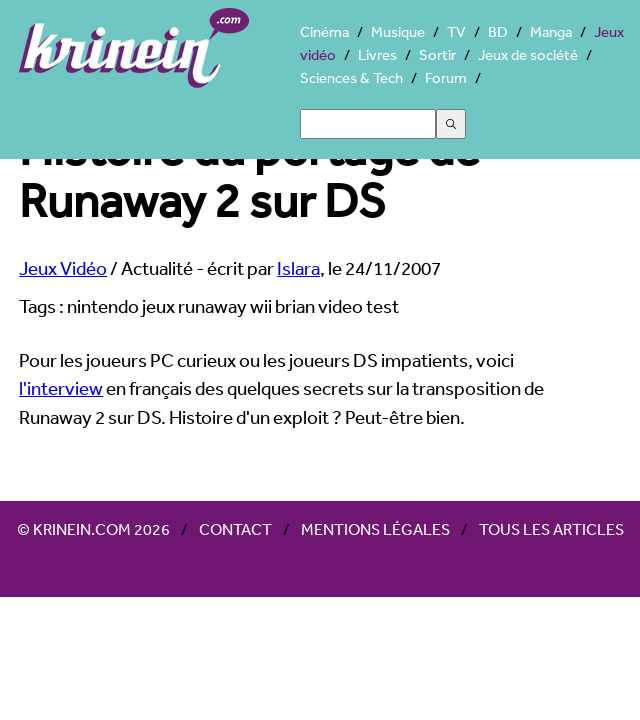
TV (456, 31)
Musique (398, 31)
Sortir (437, 54)
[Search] (368, 124)
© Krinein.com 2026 (93, 529)
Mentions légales (375, 529)
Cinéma (324, 31)
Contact (235, 529)
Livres (377, 54)
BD (498, 31)
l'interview (61, 388)
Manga (551, 31)
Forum (446, 77)
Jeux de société (528, 54)
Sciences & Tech (351, 77)
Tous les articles (551, 529)
